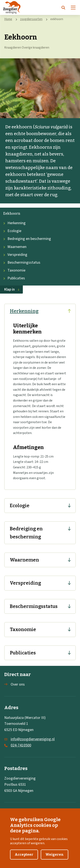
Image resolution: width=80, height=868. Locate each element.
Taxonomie (14, 270)
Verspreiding (15, 255)
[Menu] (73, 7)
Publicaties (14, 278)
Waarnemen (15, 247)
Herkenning (14, 223)
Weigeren (55, 859)
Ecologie (12, 231)
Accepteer (24, 859)
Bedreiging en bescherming (27, 239)
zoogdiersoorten (31, 19)
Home (8, 19)
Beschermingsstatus (22, 262)
